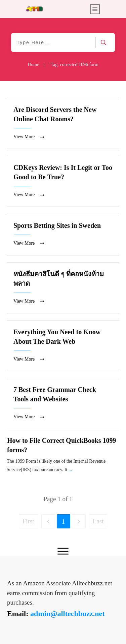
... (70, 472)
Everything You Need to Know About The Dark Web (63, 347)
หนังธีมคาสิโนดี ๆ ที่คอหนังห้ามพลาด (63, 289)
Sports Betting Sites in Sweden (63, 235)
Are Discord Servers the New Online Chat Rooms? (63, 124)
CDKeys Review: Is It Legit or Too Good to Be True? (63, 182)
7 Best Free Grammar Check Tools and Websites (63, 405)
